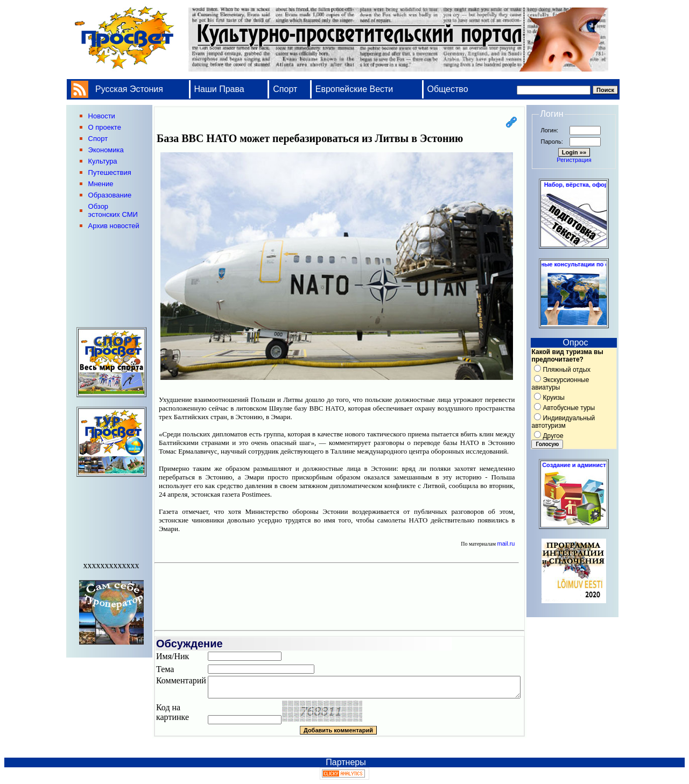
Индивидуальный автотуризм (563, 422)
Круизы (553, 398)
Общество (448, 89)
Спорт (285, 89)
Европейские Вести (354, 89)
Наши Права (221, 89)
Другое (553, 436)
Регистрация (574, 160)
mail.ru (506, 543)
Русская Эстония (129, 89)
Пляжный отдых (567, 370)
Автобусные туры (569, 408)
